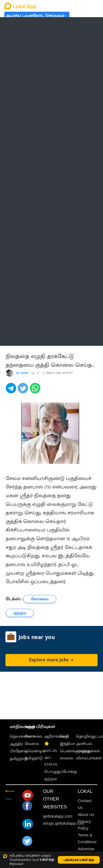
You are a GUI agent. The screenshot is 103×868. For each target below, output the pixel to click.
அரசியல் (84, 744)
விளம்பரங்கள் (89, 758)
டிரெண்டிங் (35, 751)
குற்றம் (51, 779)
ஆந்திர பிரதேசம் (18, 747)
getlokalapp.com (58, 816)
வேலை (32, 744)
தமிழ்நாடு (19, 759)
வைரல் (67, 758)
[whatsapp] (36, 391)
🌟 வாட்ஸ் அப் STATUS (51, 754)
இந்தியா (67, 744)
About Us (86, 815)
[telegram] (12, 391)
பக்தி (64, 736)
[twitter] (24, 391)
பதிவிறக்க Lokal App (79, 860)
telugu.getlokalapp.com (64, 823)
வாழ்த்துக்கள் (88, 751)
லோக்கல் (34, 736)
